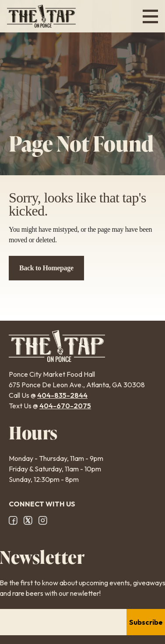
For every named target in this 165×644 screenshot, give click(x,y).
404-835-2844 (62, 395)
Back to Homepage (46, 268)
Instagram (43, 520)
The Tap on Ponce (41, 16)
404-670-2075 (65, 406)
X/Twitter (28, 520)
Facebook (13, 520)
